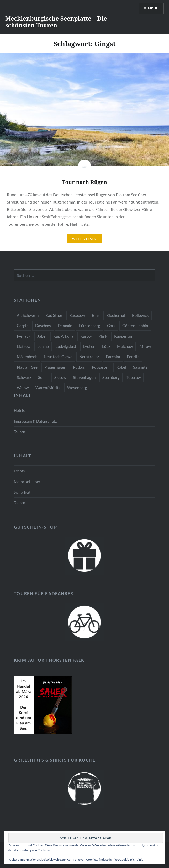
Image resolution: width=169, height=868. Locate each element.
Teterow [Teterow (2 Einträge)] (134, 377)
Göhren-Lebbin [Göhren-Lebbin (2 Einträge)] (135, 326)
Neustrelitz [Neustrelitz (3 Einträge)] (89, 357)
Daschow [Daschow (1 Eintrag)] (43, 326)
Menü (153, 8)
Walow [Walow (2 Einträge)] (23, 388)
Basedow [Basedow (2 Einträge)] (77, 315)
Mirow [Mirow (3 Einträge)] (145, 346)
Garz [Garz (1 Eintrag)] (111, 326)
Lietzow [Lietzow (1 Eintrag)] (24, 346)
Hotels (19, 410)
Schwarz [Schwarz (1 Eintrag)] (24, 377)
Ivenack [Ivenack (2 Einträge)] (24, 336)
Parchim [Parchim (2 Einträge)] (113, 357)
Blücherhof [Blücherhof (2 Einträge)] (116, 315)
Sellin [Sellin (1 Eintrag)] (43, 377)
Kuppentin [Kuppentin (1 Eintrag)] (123, 336)
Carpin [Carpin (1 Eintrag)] (23, 326)
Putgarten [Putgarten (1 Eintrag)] (101, 367)
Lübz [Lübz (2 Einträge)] (106, 346)
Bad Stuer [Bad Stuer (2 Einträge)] (54, 315)
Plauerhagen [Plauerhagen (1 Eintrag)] (55, 367)
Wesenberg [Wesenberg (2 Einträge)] (77, 388)
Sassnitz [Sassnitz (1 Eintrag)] (140, 367)
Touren (20, 432)
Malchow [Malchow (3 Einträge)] (125, 346)
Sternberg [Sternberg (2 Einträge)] (111, 377)
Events (19, 471)
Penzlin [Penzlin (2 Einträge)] (133, 357)
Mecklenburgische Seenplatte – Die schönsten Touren (56, 22)
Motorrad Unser (27, 482)
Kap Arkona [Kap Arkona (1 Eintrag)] (63, 336)
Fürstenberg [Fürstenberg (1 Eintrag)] (90, 326)
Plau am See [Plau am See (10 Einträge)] (27, 367)
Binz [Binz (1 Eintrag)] (96, 315)
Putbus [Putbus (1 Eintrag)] (79, 367)
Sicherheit (22, 492)
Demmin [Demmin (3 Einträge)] (65, 326)
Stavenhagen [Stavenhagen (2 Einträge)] (84, 377)
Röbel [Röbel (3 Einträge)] (121, 367)
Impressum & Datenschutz (35, 421)
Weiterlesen (84, 239)
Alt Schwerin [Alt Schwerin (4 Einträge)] (28, 315)
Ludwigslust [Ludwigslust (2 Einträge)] (66, 346)
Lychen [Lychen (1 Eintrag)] (89, 346)
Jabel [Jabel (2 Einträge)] (42, 336)
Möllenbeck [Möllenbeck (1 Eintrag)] (27, 357)
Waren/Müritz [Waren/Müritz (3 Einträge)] (48, 388)
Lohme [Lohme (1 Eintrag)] (43, 346)
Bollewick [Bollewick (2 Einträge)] (140, 315)
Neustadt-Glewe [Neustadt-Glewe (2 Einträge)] (58, 357)
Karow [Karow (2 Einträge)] (86, 336)
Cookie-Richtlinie (131, 859)
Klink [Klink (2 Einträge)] (103, 336)
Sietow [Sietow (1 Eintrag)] (60, 377)
